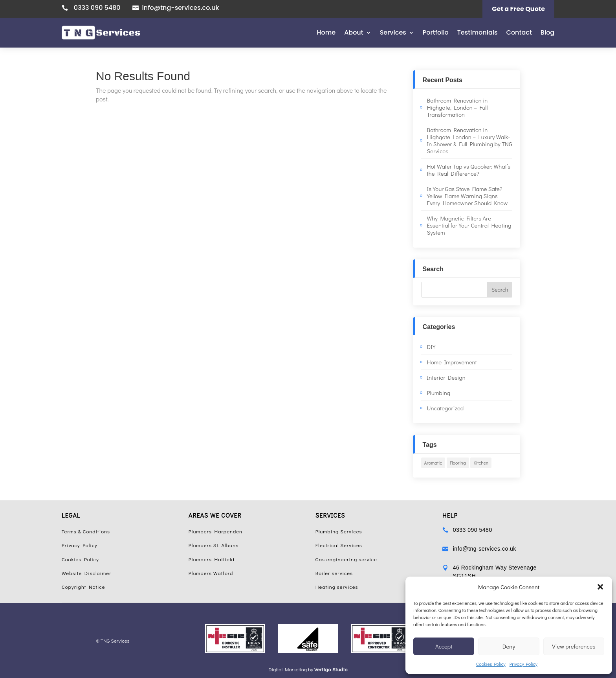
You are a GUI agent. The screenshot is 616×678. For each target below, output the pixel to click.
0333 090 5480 (97, 8)
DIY (431, 347)
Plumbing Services (339, 531)
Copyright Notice (83, 587)
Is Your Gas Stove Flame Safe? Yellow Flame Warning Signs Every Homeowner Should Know (467, 196)
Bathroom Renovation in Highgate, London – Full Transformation (457, 107)
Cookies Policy (491, 664)
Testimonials (478, 32)
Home (326, 32)
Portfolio (436, 32)
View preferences (574, 646)
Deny (509, 646)
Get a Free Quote (518, 9)
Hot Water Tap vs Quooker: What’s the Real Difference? (469, 170)
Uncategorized (445, 408)
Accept (444, 646)
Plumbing (439, 393)
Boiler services (334, 573)
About (354, 32)
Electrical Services (339, 545)
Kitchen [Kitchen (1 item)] (481, 463)
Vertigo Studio (331, 669)
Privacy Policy (523, 664)
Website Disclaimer (87, 573)
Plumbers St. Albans (214, 545)
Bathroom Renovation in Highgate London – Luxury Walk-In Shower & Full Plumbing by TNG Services (470, 140)
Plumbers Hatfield (212, 559)
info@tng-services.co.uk (181, 8)
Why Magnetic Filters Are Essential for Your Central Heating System (469, 225)
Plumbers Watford (211, 573)
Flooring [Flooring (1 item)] (458, 463)
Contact (519, 32)
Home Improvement (452, 362)
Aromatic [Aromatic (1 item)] (433, 463)
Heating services (337, 587)
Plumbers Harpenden (215, 531)
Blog (547, 32)
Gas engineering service (346, 559)
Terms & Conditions (86, 531)
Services (393, 32)
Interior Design (446, 377)
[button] (600, 587)
